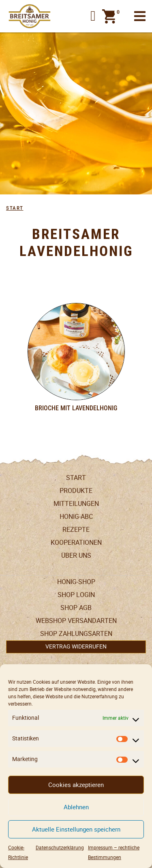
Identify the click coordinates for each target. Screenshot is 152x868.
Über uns (76, 556)
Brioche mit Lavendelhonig (76, 408)
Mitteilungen (76, 504)
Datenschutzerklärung (60, 848)
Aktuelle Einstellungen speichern (76, 829)
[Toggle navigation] (140, 16)
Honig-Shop (76, 582)
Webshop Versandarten (76, 621)
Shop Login (76, 595)
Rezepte (76, 530)
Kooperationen (76, 543)
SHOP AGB (76, 608)
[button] (93, 16)
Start (15, 208)
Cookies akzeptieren (76, 785)
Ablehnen (76, 807)
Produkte (76, 491)
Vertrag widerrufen (76, 646)
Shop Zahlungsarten (76, 634)
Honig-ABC (76, 517)
